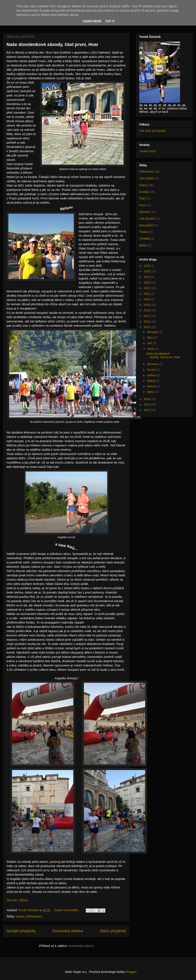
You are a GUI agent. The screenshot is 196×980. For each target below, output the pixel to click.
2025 (147, 271)
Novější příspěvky (21, 931)
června (152, 370)
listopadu (153, 332)
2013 (147, 405)
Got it (110, 21)
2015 (147, 327)
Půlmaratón (34, 916)
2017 (147, 316)
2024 (147, 277)
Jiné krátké (146, 178)
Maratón (144, 212)
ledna (151, 392)
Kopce (20, 916)
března (152, 386)
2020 (147, 299)
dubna (151, 381)
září (150, 343)
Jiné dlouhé (147, 219)
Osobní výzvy (148, 151)
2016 (147, 322)
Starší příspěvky (113, 931)
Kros (142, 205)
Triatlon (144, 232)
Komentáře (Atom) (81, 946)
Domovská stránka (68, 931)
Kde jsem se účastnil (152, 131)
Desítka (144, 192)
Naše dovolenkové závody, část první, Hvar (52, 44)
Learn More (92, 21)
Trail (142, 198)
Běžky (143, 245)
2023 (147, 283)
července (153, 364)
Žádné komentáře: (67, 910)
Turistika (145, 239)
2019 (147, 305)
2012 (147, 410)
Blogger (131, 972)
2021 (147, 294)
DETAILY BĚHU (17, 900)
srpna (151, 349)
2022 (147, 288)
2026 (147, 266)
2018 (147, 310)
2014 (147, 399)
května (152, 375)
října (150, 337)
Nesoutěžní (146, 225)
